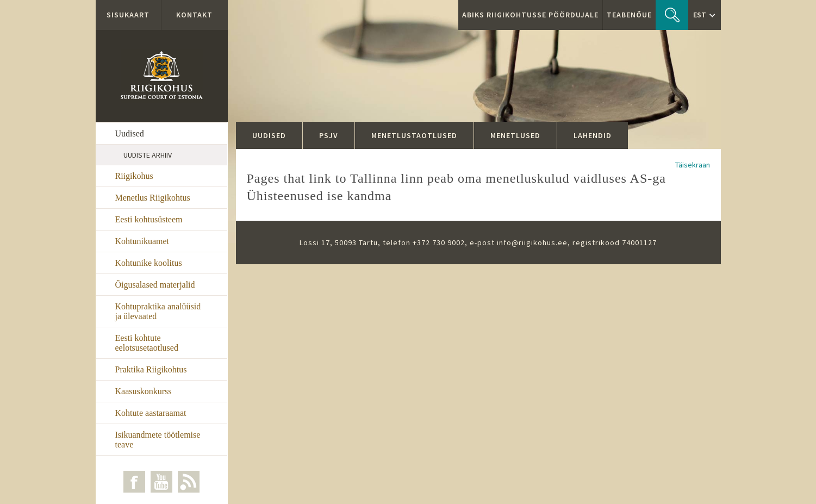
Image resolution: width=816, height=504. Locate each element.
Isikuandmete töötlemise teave (158, 440)
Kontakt (194, 15)
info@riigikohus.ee (532, 242)
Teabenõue (629, 15)
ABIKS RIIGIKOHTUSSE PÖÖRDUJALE (530, 15)
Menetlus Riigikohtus (153, 198)
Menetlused (515, 135)
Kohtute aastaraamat (151, 413)
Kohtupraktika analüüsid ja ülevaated (158, 311)
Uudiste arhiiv (148, 155)
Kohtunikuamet (142, 241)
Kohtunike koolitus (149, 263)
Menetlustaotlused (414, 135)
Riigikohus (134, 176)
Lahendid (593, 135)
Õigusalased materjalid (155, 285)
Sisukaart (128, 15)
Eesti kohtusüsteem (149, 219)
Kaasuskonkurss (144, 391)
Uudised (130, 133)
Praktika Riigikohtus (151, 369)
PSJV (329, 135)
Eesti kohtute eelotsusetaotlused (147, 343)
